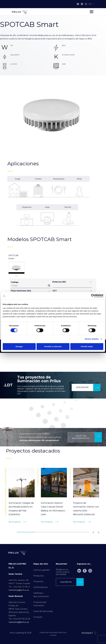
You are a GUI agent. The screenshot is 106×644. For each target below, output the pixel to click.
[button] (86, 387)
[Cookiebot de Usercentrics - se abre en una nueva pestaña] (93, 296)
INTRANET (87, 633)
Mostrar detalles (92, 339)
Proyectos (38, 581)
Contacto (38, 617)
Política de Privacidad (48, 632)
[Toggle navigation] (92, 12)
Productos (39, 576)
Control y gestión (42, 570)
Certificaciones (40, 587)
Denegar (19, 346)
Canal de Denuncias (43, 611)
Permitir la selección (53, 346)
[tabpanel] (21, 496)
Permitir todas (87, 346)
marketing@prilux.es (19, 590)
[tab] (16, 264)
